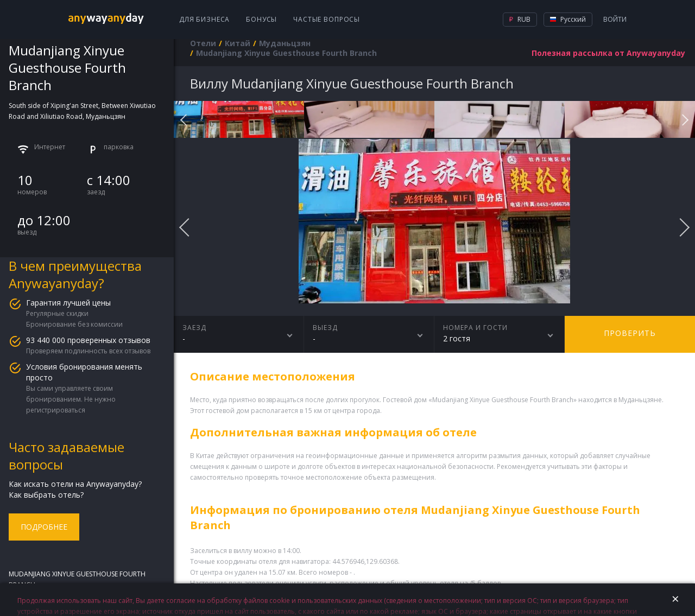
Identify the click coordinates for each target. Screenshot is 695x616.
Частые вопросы (327, 19)
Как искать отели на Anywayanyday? (75, 484)
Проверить (630, 333)
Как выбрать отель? (46, 495)
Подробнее (44, 527)
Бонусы (261, 19)
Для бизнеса (204, 19)
